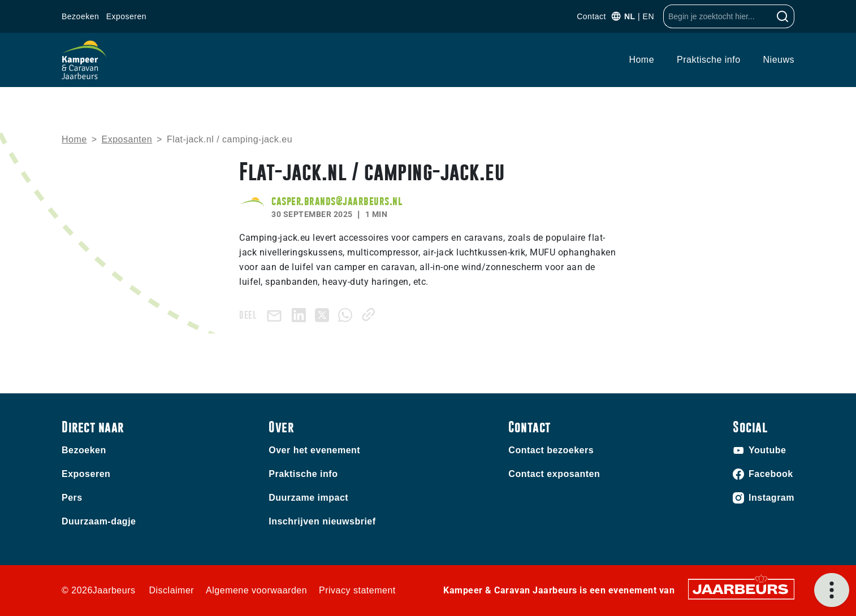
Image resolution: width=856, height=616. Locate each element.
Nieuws (779, 60)
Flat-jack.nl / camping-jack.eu (230, 139)
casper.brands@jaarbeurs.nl (337, 201)
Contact (591, 16)
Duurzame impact (308, 498)
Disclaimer (171, 590)
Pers (72, 498)
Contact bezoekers (551, 450)
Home (641, 60)
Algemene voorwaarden (256, 590)
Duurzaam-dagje (99, 521)
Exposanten (127, 139)
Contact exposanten (554, 474)
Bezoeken (80, 16)
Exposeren (126, 16)
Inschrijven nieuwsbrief (322, 521)
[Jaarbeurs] (741, 588)
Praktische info (708, 60)
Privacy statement (357, 590)
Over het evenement (314, 450)
